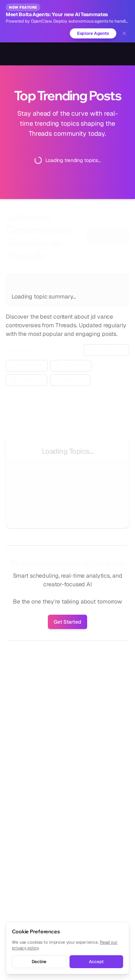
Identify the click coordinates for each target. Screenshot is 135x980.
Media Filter (26, 380)
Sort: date (107, 350)
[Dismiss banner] (124, 33)
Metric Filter (27, 366)
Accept (96, 962)
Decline (39, 962)
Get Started (67, 622)
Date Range (71, 366)
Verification (70, 380)
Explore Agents (93, 33)
